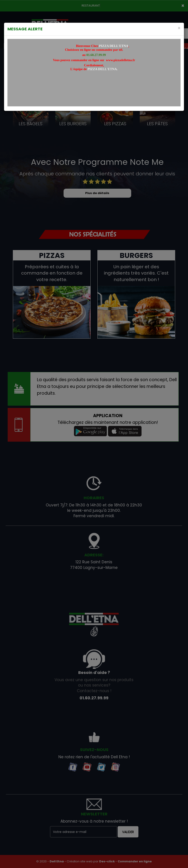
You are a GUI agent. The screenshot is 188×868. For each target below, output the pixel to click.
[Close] (179, 28)
